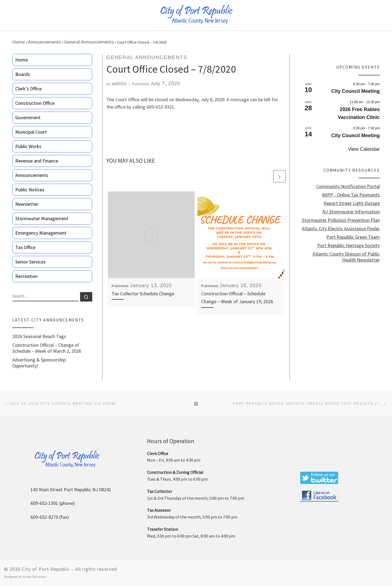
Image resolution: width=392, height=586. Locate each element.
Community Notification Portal (348, 186)
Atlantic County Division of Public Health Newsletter (346, 257)
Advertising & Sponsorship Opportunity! (39, 363)
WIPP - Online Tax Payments (351, 195)
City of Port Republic (46, 569)
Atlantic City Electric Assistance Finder (341, 229)
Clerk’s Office (28, 89)
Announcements (45, 42)
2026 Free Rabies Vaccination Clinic (359, 113)
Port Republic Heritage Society (348, 246)
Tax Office (25, 247)
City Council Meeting (356, 91)
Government (28, 117)
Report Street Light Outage (352, 203)
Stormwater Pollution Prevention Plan (341, 220)
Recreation (26, 276)
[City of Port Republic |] (196, 15)
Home (19, 42)
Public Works (28, 146)
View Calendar (364, 149)
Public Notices (30, 190)
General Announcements (89, 42)
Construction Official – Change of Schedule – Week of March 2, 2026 (47, 348)
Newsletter (27, 204)
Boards (23, 74)
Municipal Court (31, 132)
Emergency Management (41, 233)
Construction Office (35, 103)
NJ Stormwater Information (351, 212)
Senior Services (30, 262)
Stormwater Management (42, 218)
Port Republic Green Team (353, 237)
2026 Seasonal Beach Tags (39, 336)
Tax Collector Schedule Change (143, 294)
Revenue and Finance (37, 161)
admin (119, 84)
